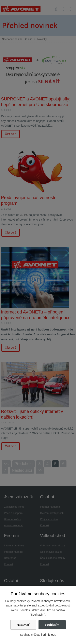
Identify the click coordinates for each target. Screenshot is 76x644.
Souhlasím (52, 625)
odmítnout (49, 635)
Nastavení (23, 625)
